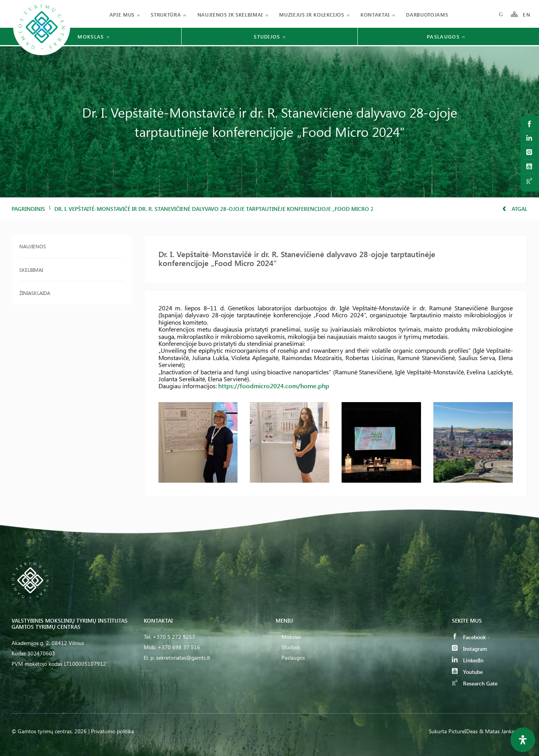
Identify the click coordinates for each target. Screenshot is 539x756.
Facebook (469, 637)
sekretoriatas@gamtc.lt (183, 658)
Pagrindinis (28, 209)
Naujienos (33, 246)
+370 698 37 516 (179, 647)
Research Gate (475, 683)
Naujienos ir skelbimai (230, 14)
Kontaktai (375, 14)
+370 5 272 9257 (174, 637)
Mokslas (291, 637)
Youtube (467, 672)
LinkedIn (468, 660)
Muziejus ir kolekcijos (312, 14)
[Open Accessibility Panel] (523, 740)
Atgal (515, 209)
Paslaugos (293, 658)
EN (527, 14)
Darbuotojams (427, 14)
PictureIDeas (463, 731)
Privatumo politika (112, 731)
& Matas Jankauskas (503, 731)
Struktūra (166, 14)
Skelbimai (31, 270)
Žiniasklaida (35, 293)
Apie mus (122, 14)
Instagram (469, 649)
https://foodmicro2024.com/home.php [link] (274, 386)
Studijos (291, 647)
